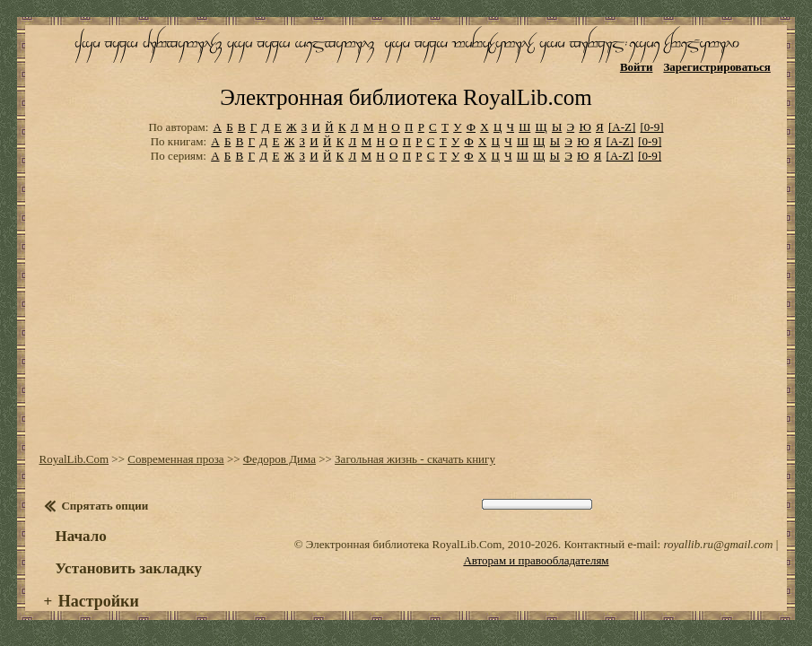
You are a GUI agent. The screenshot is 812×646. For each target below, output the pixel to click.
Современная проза (175, 444)
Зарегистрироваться (716, 67)
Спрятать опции (105, 490)
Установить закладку (128, 553)
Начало (80, 521)
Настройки (99, 586)
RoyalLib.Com (74, 444)
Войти (637, 67)
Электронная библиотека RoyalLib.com (406, 82)
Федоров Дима (279, 444)
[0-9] (652, 112)
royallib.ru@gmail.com (718, 529)
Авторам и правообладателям (536, 545)
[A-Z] (622, 112)
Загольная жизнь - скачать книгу (415, 444)
